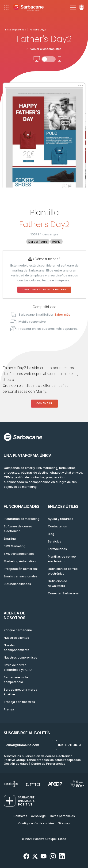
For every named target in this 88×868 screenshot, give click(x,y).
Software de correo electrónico (18, 529)
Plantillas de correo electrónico (62, 559)
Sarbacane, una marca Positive (21, 692)
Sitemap (64, 823)
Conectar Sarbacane (63, 593)
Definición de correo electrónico (63, 571)
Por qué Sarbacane (18, 630)
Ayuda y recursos (61, 519)
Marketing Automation (20, 561)
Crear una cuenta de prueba (44, 290)
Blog (51, 534)
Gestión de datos (16, 764)
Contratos (20, 816)
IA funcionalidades (17, 584)
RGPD (56, 242)
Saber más (62, 314)
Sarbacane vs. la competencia (16, 680)
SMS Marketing (15, 546)
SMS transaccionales (19, 554)
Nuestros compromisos (21, 657)
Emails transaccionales (21, 576)
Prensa (9, 709)
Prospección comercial (21, 569)
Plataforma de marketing (22, 519)
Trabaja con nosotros (19, 702)
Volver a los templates (44, 49)
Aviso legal (39, 816)
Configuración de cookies (36, 823)
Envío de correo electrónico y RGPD (18, 667)
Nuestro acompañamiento (17, 647)
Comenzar (44, 403)
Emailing (10, 538)
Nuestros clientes (16, 638)
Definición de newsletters (57, 583)
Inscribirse (70, 745)
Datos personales (62, 816)
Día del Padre (38, 242)
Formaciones (57, 549)
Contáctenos (57, 526)
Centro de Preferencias (48, 764)
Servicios (55, 541)
